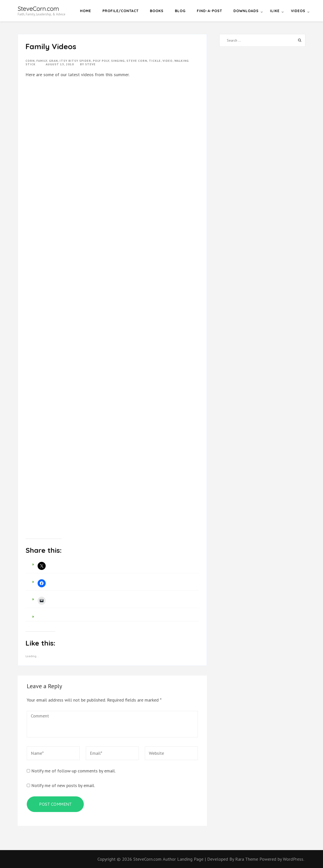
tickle (155, 61)
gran (53, 61)
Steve (90, 64)
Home (86, 11)
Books (157, 11)
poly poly (101, 61)
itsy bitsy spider (75, 61)
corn (30, 61)
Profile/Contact (120, 11)
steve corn (137, 61)
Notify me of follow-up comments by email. (73, 771)
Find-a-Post (209, 11)
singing (118, 61)
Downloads (246, 11)
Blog (180, 11)
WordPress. (293, 859)
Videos (298, 11)
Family (42, 61)
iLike (275, 11)
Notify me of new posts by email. (63, 785)
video (168, 61)
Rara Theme (247, 859)
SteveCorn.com (38, 9)
